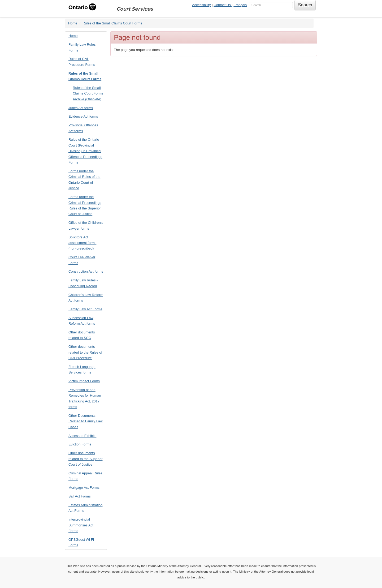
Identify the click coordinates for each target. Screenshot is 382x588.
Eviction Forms (80, 444)
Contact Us (223, 5)
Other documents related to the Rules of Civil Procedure (85, 352)
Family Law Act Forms (85, 309)
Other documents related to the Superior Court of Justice (86, 459)
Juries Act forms (81, 108)
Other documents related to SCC (82, 335)
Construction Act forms (86, 271)
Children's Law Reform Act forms (86, 298)
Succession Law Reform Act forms (82, 321)
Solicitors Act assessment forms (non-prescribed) (82, 243)
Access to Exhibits (83, 436)
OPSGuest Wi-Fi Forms (81, 542)
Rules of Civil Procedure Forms (82, 62)
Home (73, 23)
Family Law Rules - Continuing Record (83, 283)
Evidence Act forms (83, 116)
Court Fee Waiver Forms (82, 260)
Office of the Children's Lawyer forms (86, 225)
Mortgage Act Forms (84, 488)
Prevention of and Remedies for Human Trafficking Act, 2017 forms (85, 398)
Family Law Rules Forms (82, 47)
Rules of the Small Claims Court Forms (112, 23)
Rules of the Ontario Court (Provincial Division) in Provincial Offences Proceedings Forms (85, 151)
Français (240, 5)
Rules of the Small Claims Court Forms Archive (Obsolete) (88, 93)
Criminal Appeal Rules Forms (85, 476)
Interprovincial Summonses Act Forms (81, 525)
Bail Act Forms (80, 496)
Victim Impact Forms (84, 381)
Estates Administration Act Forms (86, 508)
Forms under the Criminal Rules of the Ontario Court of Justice (84, 180)
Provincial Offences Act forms (83, 128)
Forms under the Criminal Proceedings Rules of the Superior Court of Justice (85, 205)
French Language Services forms (82, 370)
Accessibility (201, 5)
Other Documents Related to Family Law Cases (86, 421)
